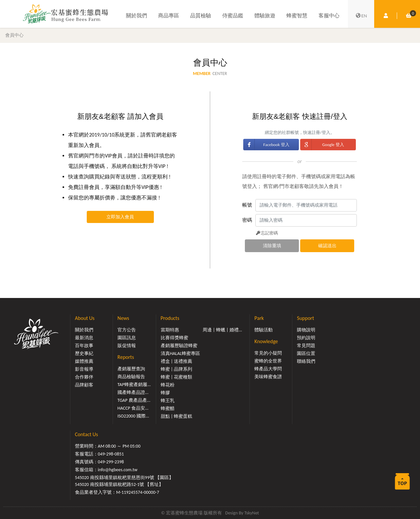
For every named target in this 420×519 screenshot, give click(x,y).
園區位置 (306, 353)
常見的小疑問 (268, 353)
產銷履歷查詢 (131, 369)
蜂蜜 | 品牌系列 (177, 369)
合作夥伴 (84, 377)
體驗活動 (264, 330)
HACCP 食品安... (133, 408)
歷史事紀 (84, 353)
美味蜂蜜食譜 (268, 377)
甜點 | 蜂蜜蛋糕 (177, 416)
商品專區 (169, 16)
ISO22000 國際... (133, 416)
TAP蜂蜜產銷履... (134, 385)
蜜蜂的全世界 (268, 361)
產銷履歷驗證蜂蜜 (179, 346)
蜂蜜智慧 (297, 16)
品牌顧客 (84, 385)
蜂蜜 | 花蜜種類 (177, 377)
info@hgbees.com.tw (118, 470)
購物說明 (306, 330)
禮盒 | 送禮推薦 (177, 361)
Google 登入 (333, 145)
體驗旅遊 (265, 16)
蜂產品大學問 (268, 369)
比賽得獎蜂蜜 (174, 338)
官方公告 (127, 330)
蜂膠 (165, 393)
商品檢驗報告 (131, 377)
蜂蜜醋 (168, 408)
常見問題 (306, 346)
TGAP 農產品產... (134, 400)
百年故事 (84, 346)
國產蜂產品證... (133, 392)
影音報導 (84, 369)
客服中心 (329, 16)
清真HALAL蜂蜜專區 (181, 353)
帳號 (247, 205)
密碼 (247, 220)
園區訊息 (127, 338)
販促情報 (127, 346)
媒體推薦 (84, 361)
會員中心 (14, 35)
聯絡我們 (306, 361)
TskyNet (252, 513)
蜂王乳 (168, 401)
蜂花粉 (168, 385)
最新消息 (84, 338)
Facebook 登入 (276, 145)
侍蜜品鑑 (233, 16)
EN (361, 16)
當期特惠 (170, 330)
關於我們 (137, 16)
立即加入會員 (120, 217)
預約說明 (306, 338)
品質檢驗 (201, 16)
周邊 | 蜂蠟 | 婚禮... (222, 330)
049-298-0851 (111, 454)
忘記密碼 (266, 233)
